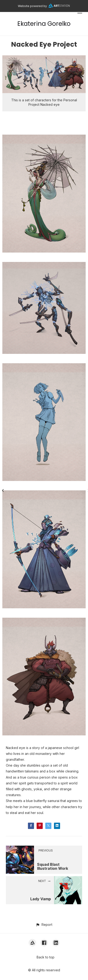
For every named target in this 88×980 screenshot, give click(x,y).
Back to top (46, 957)
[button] (44, 925)
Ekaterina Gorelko (44, 24)
